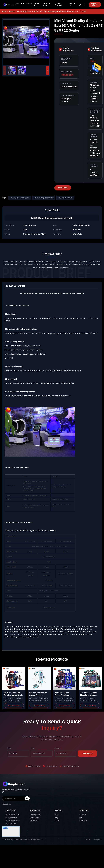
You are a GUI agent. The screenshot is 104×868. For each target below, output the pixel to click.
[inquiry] (27, 798)
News (57, 815)
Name (9, 748)
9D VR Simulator (11, 818)
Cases (57, 821)
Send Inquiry (87, 753)
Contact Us (83, 821)
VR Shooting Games (24, 12)
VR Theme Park (11, 824)
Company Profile (36, 815)
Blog (56, 818)
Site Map (89, 840)
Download (83, 815)
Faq (81, 818)
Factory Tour (34, 821)
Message (58, 748)
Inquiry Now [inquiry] (95, 5)
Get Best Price (14, 705)
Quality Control (35, 818)
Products (12, 12)
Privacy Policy (98, 840)
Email (33, 748)
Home (4, 12)
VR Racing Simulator (12, 815)
